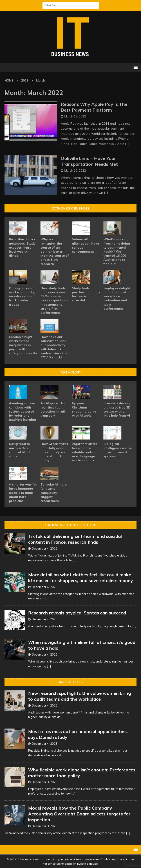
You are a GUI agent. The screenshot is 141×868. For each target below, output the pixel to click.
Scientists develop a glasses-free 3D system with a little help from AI (117, 409)
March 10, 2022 (75, 170)
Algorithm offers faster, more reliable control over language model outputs (85, 452)
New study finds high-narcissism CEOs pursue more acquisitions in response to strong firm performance (54, 300)
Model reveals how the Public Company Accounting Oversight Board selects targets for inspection (79, 814)
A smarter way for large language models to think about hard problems (23, 493)
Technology (71, 372)
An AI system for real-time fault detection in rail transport (53, 409)
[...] (74, 560)
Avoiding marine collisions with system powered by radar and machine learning (22, 411)
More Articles (71, 682)
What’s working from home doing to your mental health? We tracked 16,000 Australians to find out (117, 251)
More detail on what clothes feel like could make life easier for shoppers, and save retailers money (81, 578)
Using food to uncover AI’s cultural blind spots (19, 450)
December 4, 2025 (45, 548)
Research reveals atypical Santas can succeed (77, 613)
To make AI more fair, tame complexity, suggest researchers (54, 493)
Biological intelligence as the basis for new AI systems (117, 450)
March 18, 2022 (75, 116)
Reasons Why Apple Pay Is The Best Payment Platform (94, 107)
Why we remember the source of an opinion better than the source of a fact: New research (55, 251)
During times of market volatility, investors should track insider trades (22, 296)
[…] (127, 144)
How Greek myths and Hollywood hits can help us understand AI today (54, 452)
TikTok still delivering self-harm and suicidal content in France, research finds (75, 539)
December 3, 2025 (45, 782)
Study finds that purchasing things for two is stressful (86, 294)
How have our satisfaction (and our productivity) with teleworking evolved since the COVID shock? (54, 347)
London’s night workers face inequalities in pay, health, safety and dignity (23, 345)
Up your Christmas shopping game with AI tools (84, 409)
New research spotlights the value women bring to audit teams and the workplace (80, 696)
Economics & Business (71, 208)
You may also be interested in (71, 525)
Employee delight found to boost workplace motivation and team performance (117, 298)
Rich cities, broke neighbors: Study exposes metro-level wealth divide (22, 247)
